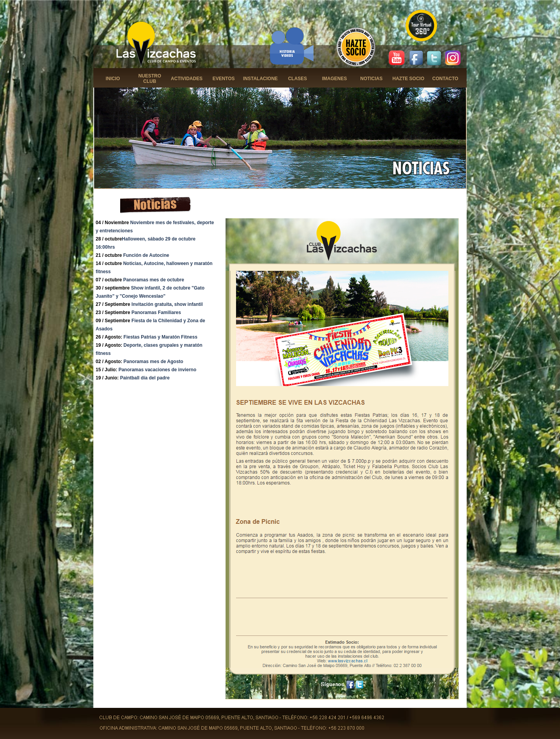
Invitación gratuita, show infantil (167, 304)
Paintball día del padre (145, 378)
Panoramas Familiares (156, 312)
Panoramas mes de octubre (154, 280)
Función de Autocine (146, 255)
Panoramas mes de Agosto (154, 362)
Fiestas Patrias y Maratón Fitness (161, 337)
